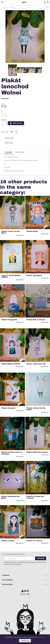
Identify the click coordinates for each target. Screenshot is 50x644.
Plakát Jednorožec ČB (36, 364)
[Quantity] (3, 123)
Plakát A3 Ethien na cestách (35, 497)
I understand (25, 641)
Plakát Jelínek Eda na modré (36, 409)
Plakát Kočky (32, 231)
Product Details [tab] (19, 152)
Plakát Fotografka (9, 320)
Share (7, 132)
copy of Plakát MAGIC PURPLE (11, 276)
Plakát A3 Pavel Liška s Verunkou (11, 453)
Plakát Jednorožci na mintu (10, 497)
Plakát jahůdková (34, 276)
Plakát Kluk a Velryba (36, 320)
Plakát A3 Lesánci (34, 541)
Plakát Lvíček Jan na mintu (10, 232)
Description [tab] (9, 152)
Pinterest (16, 132)
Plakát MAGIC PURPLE (11, 364)
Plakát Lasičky (8, 541)
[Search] (25, 7)
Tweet (12, 132)
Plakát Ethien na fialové (37, 452)
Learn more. (41, 637)
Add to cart (16, 123)
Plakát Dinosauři (8, 408)
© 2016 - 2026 (25, 594)
